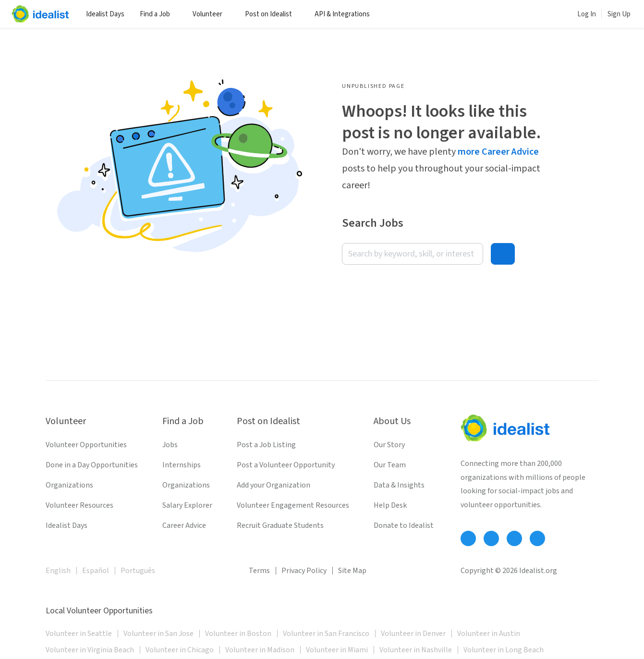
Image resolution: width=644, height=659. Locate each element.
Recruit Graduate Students (280, 525)
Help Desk (390, 505)
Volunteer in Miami (337, 650)
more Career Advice (498, 152)
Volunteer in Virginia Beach (90, 650)
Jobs (170, 445)
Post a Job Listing (266, 445)
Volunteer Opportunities (86, 445)
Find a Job (158, 14)
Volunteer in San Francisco (326, 634)
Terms (259, 571)
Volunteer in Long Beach (504, 650)
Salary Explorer (187, 505)
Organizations (69, 485)
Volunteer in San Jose (158, 634)
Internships (182, 465)
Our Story (389, 445)
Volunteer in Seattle (79, 634)
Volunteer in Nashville (416, 650)
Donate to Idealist (404, 525)
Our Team (390, 465)
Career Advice (184, 525)
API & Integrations (346, 14)
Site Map (352, 571)
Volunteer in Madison (260, 650)
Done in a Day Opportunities (92, 465)
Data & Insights (399, 485)
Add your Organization (273, 485)
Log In (587, 14)
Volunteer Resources (79, 505)
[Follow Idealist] (468, 538)
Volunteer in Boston (238, 634)
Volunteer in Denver (413, 634)
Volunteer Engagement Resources (293, 505)
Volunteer (211, 14)
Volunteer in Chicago (180, 650)
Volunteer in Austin (489, 634)
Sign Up (619, 14)
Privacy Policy (304, 571)
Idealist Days (105, 14)
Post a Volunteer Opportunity (286, 465)
